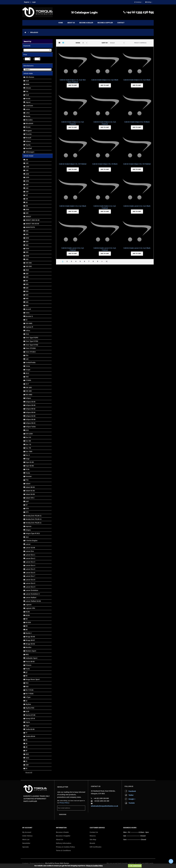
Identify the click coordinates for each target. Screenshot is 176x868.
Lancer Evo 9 (30, 583)
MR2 (27, 655)
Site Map (93, 840)
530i (27, 291)
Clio (27, 355)
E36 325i (29, 388)
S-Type (28, 697)
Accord (28, 309)
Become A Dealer (62, 832)
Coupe (28, 370)
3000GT (28, 217)
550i (27, 306)
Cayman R (29, 327)
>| (107, 261)
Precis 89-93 (30, 662)
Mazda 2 (28, 633)
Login (34, 2)
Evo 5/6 (28, 441)
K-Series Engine (31, 541)
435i (27, 277)
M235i (28, 615)
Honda (28, 99)
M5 (26, 626)
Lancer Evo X (30, 587)
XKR (27, 754)
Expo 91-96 (30, 462)
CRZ (27, 377)
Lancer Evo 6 (30, 573)
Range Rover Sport (32, 679)
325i (27, 242)
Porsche (28, 134)
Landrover (29, 106)
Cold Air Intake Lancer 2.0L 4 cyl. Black (137, 206)
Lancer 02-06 (30, 548)
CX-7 (27, 384)
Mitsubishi (34, 32)
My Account (27, 832)
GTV (27, 512)
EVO (27, 430)
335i (27, 259)
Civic (27, 334)
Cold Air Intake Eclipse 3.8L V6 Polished (137, 164)
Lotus (27, 113)
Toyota (28, 145)
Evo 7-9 (28, 444)
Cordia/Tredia (30, 363)
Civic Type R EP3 (32, 338)
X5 (26, 740)
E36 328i (29, 391)
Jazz (27, 537)
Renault (28, 138)
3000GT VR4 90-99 (32, 224)
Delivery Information (64, 843)
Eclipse (28, 398)
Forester (29, 476)
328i (27, 245)
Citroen (28, 88)
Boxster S (29, 316)
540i (27, 298)
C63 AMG (29, 323)
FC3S (27, 469)
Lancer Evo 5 (30, 569)
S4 (26, 701)
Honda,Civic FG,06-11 (33, 519)
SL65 (27, 711)
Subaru (28, 141)
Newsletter (26, 843)
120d (27, 174)
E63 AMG (29, 395)
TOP (171, 861)
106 (27, 160)
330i (27, 252)
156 (27, 199)
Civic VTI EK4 (30, 352)
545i (27, 302)
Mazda (28, 116)
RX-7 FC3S (29, 690)
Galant (28, 484)
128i (27, 185)
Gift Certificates (96, 847)
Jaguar (28, 102)
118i (27, 170)
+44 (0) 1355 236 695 (139, 12)
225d (27, 209)
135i (27, 192)
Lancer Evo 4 (30, 565)
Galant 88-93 (30, 487)
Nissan (28, 127)
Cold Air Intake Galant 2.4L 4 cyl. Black (73, 206)
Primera (28, 665)
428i (27, 274)
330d (27, 249)
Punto (28, 669)
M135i (28, 612)
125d (27, 181)
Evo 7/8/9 (29, 452)
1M (26, 202)
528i (27, 288)
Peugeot (28, 131)
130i (27, 188)
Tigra (27, 726)
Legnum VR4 (30, 608)
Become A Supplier (63, 836)
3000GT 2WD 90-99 (32, 220)
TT (26, 733)
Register (27, 2)
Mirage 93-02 (30, 644)
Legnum (28, 605)
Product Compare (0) (140, 43)
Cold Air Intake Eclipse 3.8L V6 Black (105, 164)
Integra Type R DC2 (33, 533)
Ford (27, 95)
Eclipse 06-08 (30, 405)
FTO (27, 480)
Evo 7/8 (28, 448)
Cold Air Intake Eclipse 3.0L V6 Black (137, 122)
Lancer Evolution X (32, 594)
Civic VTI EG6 (30, 348)
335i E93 (29, 266)
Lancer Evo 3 (30, 562)
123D (27, 177)
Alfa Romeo (30, 77)
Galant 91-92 (30, 491)
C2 (26, 320)
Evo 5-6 (28, 437)
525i (27, 284)
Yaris (27, 758)
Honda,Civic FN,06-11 (33, 523)
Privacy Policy (64, 803)
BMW (27, 84)
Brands (92, 843)
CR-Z (27, 373)
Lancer (28, 544)
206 (27, 206)
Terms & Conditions (63, 851)
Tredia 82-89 (30, 729)
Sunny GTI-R (30, 719)
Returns (93, 836)
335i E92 (29, 263)
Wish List (26, 840)
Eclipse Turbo (31, 427)
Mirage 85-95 (30, 637)
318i (27, 231)
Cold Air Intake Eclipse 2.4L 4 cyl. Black (105, 80)
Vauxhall (29, 148)
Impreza (28, 526)
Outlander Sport (31, 658)
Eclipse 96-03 (30, 423)
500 (27, 281)
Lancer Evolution (32, 590)
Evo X (28, 455)
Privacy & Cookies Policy (65, 847)
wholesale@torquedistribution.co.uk (104, 806)
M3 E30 (28, 622)
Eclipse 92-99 (30, 416)
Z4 (26, 768)
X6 (26, 744)
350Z (27, 270)
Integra (28, 530)
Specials (26, 847)
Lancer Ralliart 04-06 (33, 601)
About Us (59, 840)
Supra (28, 722)
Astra (27, 313)
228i (27, 213)
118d (27, 167)
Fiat (27, 91)
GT (26, 505)
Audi (27, 81)
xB (26, 747)
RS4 (27, 683)
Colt (27, 359)
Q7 (26, 672)
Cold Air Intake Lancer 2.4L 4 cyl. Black (137, 248)
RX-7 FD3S (29, 694)
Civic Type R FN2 (32, 345)
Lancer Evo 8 (30, 580)
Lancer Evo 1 (30, 555)
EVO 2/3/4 (29, 434)
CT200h (28, 380)
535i (27, 295)
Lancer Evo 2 (30, 558)
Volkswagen (30, 152)
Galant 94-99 (30, 494)
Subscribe (63, 815)
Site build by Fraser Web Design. (57, 863)
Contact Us (94, 832)
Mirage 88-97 (30, 640)
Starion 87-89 (30, 715)
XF (26, 751)
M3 (26, 619)
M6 (26, 630)
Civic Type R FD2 (32, 341)
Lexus (28, 109)
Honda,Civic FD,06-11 (33, 516)
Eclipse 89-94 (30, 412)
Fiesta (28, 473)
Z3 (26, 761)
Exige (27, 459)
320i (27, 234)
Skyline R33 (30, 708)
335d (27, 256)
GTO (27, 509)
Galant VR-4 (30, 498)
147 (27, 195)
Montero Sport (31, 651)
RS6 (27, 687)
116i (27, 163)
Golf (27, 501)
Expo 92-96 (30, 466)
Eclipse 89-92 (30, 409)
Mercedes (29, 120)
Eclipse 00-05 (30, 402)
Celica (28, 331)
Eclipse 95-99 (30, 419)
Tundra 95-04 (30, 736)
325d (27, 238)
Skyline (28, 704)
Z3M (27, 765)
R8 (26, 676)
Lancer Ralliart (31, 598)
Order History (27, 836)
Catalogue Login (84, 12)
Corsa (28, 366)
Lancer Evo (30, 551)
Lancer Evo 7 (30, 576)
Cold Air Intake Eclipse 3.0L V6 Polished (73, 164)
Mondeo (28, 647)
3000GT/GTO (30, 227)
